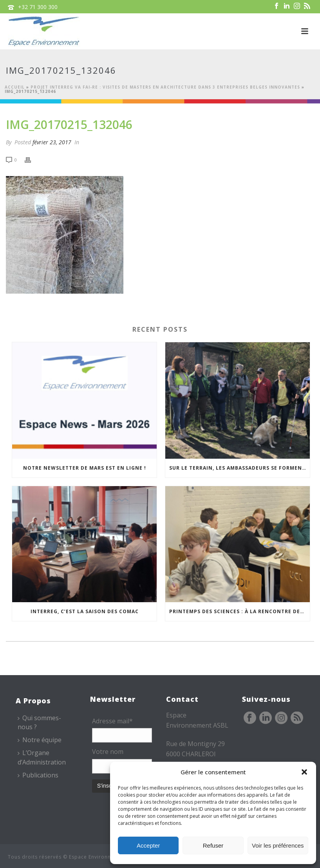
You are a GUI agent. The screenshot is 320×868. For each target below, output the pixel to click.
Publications (38, 775)
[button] (304, 772)
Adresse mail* (112, 721)
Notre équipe (40, 740)
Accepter (148, 845)
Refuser (213, 845)
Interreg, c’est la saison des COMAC (85, 611)
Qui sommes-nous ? (39, 722)
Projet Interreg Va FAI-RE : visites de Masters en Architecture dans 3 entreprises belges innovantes (165, 87)
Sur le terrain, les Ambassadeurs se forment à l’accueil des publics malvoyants (240, 468)
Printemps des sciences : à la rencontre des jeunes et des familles (240, 611)
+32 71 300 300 (38, 7)
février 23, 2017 (52, 142)
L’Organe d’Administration (42, 757)
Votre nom (108, 752)
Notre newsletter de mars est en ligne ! (85, 468)
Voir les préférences (278, 845)
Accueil (15, 87)
